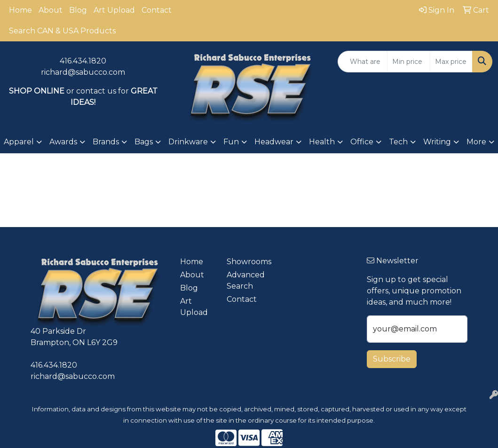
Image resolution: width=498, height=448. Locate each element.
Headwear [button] (274, 142)
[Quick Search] (363, 62)
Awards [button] (63, 142)
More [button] (476, 142)
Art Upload (114, 10)
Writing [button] (437, 142)
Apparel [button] (19, 142)
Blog (78, 10)
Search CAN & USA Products (62, 31)
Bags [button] (144, 142)
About (51, 10)
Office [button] (362, 142)
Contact (157, 10)
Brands (106, 142)
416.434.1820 (83, 61)
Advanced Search (244, 280)
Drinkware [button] (188, 142)
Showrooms (244, 262)
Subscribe (392, 359)
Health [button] (322, 142)
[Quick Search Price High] (451, 62)
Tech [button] (398, 142)
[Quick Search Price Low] (408, 62)
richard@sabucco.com (83, 72)
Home (20, 10)
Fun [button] (231, 142)
